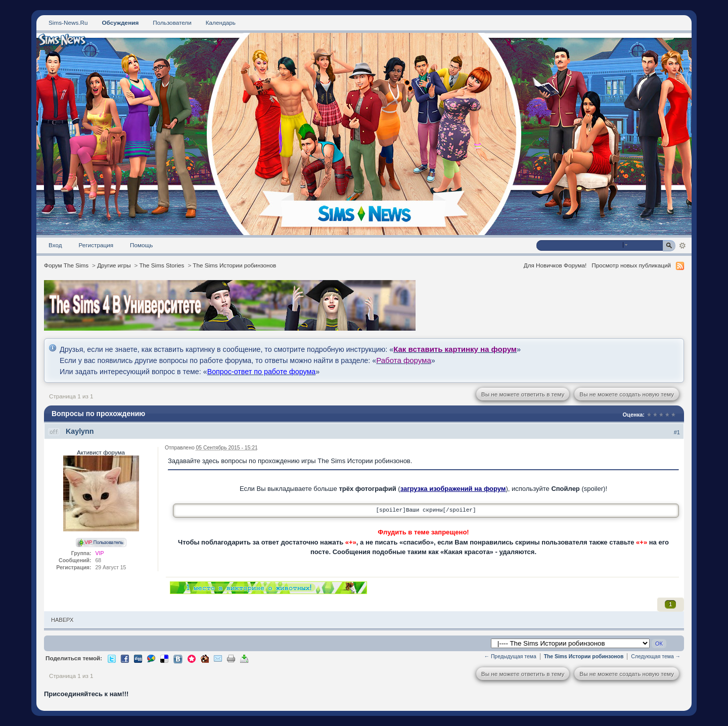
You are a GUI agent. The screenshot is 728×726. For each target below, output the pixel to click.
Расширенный (682, 246)
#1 (677, 432)
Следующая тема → (656, 656)
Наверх (62, 620)
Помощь (141, 245)
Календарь (221, 22)
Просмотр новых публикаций (631, 265)
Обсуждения (120, 22)
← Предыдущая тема (510, 656)
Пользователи (172, 22)
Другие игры (114, 265)
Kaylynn (80, 431)
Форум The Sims (66, 265)
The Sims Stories (162, 265)
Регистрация (96, 245)
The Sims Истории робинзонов (234, 265)
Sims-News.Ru (68, 22)
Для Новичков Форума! (555, 265)
